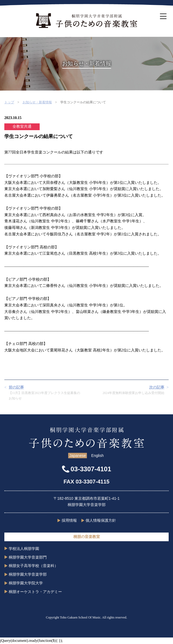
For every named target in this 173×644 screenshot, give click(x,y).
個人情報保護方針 (101, 520)
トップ (9, 102)
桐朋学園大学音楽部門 (28, 557)
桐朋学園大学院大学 (26, 583)
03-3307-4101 (91, 469)
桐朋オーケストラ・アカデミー (35, 592)
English (97, 456)
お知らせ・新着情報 (37, 102)
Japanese (78, 456)
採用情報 (69, 520)
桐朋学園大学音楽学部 (28, 574)
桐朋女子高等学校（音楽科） (33, 566)
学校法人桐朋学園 (24, 549)
